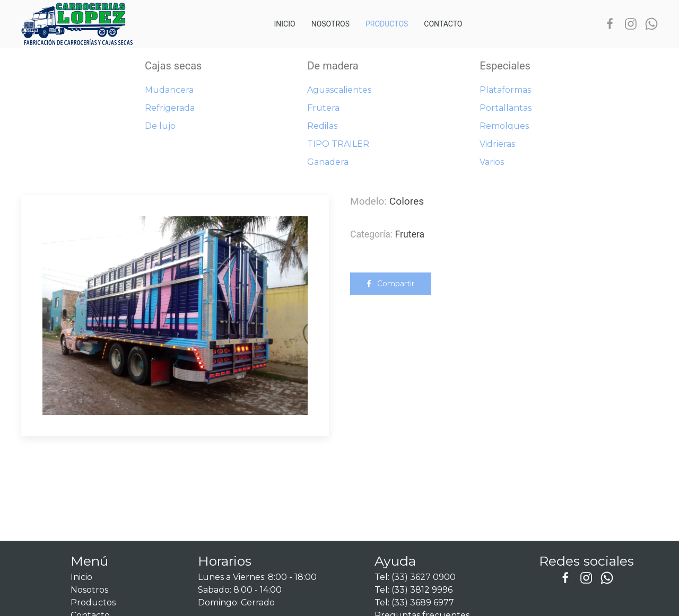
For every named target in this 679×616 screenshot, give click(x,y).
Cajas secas (173, 66)
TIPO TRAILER (338, 144)
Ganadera (328, 162)
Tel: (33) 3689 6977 (414, 602)
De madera (333, 66)
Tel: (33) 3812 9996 (414, 590)
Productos (387, 24)
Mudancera (169, 90)
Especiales (505, 66)
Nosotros (330, 24)
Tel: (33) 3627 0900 (415, 577)
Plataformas (505, 90)
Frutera (323, 108)
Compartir (391, 284)
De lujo (160, 126)
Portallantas (506, 108)
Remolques (504, 126)
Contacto (443, 24)
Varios (492, 162)
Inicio (285, 24)
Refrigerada (170, 108)
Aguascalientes (339, 90)
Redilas (322, 126)
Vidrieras (497, 144)
